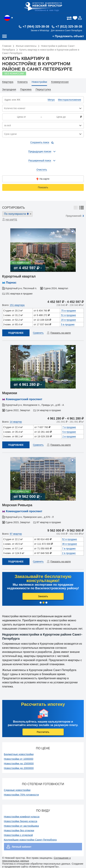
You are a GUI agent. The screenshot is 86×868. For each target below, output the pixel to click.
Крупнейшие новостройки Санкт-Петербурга (30, 840)
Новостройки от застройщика (21, 826)
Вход (81, 18)
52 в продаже (70, 539)
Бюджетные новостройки (19, 754)
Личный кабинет (22, 847)
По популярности (18, 214)
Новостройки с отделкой (18, 835)
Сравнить (38, 333)
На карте (43, 179)
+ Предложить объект (68, 36)
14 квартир (16, 422)
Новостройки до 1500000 (19, 763)
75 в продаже (68, 311)
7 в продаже (69, 427)
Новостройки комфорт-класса (22, 817)
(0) (75, 18)
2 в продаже (69, 436)
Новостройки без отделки (19, 830)
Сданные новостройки (17, 790)
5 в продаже (68, 324)
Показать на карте (61, 333)
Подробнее (16, 333)
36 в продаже (70, 544)
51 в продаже (68, 315)
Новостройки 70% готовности (21, 795)
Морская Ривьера (17, 505)
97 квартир (16, 534)
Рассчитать (43, 732)
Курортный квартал (19, 276)
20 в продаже (68, 320)
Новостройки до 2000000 (19, 768)
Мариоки (10, 393)
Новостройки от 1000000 (19, 759)
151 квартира (17, 305)
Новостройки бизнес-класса (21, 821)
